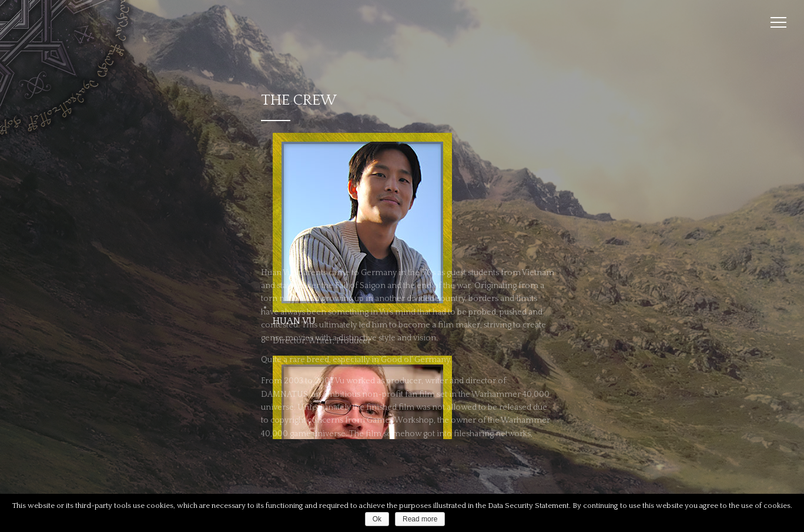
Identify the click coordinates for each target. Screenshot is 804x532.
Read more (420, 519)
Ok (377, 519)
